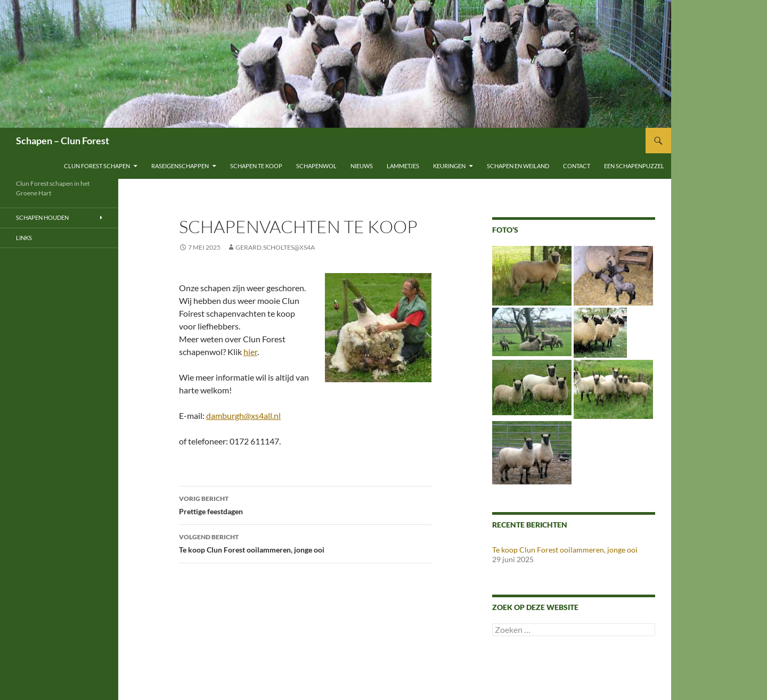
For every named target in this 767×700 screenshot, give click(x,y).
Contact (577, 166)
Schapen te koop (256, 166)
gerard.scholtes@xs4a (275, 247)
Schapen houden (42, 217)
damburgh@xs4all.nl (243, 415)
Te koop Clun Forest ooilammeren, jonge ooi (305, 542)
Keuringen (449, 166)
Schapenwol (316, 166)
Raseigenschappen (180, 166)
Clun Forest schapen (97, 166)
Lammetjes (403, 166)
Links (24, 238)
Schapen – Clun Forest (63, 141)
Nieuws (362, 166)
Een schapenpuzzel (634, 166)
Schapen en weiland (518, 166)
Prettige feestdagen (305, 504)
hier (250, 352)
